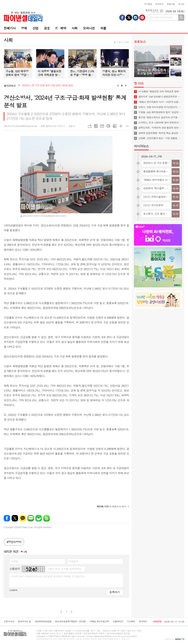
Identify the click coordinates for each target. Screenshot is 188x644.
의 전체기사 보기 (111, 506)
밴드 (47, 518)
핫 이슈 (139, 83)
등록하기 (115, 592)
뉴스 (120, 42)
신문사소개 (9, 621)
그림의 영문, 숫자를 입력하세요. (64, 569)
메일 (102, 126)
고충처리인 (118, 621)
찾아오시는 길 (24, 621)
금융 (47, 28)
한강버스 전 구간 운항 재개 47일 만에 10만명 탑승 (48, 85)
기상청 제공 (155, 12)
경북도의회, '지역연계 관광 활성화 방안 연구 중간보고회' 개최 (160, 128)
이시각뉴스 (141, 146)
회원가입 (171, 4)
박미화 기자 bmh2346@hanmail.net (20, 126)
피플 (103, 28)
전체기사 (10, 28)
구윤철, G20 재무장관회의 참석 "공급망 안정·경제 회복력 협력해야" (160, 112)
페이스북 (7, 518)
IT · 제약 (61, 28)
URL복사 (90, 126)
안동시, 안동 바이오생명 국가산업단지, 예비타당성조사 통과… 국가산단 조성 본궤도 (160, 107)
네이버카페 (39, 518)
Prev (118, 86)
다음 (71, 612)
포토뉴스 (140, 42)
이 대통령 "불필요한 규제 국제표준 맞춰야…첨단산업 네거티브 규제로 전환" (160, 91)
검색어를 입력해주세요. (161, 17)
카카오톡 (23, 518)
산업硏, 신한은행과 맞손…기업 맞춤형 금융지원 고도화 (160, 138)
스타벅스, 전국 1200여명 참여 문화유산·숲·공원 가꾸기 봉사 (160, 123)
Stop (122, 86)
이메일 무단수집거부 (99, 621)
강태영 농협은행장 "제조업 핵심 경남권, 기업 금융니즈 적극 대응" (160, 133)
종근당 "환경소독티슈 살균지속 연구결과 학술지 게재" (160, 117)
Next (126, 86)
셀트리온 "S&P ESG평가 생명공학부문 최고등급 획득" (160, 97)
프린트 (108, 126)
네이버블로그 (31, 518)
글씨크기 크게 (121, 126)
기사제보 (148, 4)
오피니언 (89, 28)
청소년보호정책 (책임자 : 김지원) (70, 621)
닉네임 (14, 561)
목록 (96, 126)
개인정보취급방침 (43, 621)
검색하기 (181, 18)
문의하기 (160, 4)
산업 (35, 28)
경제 (24, 28)
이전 (61, 612)
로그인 (181, 4)
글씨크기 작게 (127, 126)
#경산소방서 (14, 542)
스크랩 (115, 126)
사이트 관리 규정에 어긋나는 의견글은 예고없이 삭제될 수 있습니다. (48, 576)
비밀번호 (74, 561)
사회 (74, 28)
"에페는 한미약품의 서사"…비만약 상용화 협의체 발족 (160, 102)
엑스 (15, 518)
